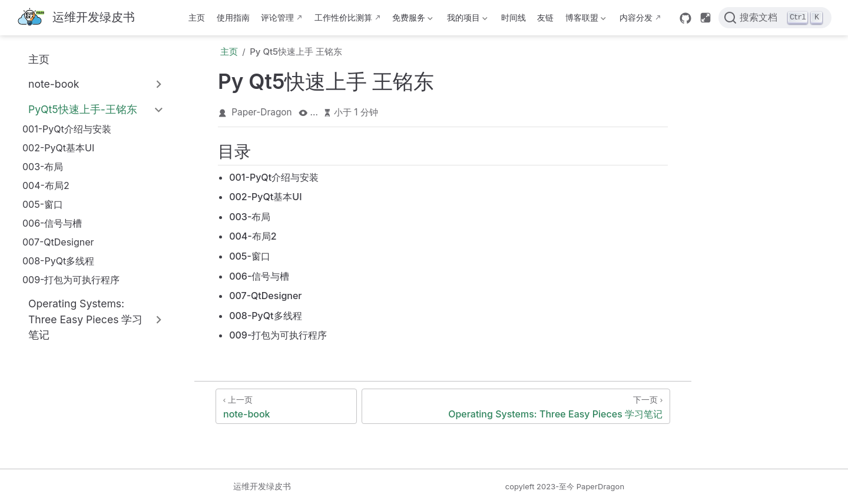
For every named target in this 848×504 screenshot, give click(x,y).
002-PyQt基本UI (58, 148)
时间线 (514, 17)
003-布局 (43, 167)
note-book (54, 84)
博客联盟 (584, 20)
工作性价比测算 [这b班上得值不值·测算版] (343, 17)
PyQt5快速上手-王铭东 (83, 109)
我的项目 (466, 20)
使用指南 (233, 17)
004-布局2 (46, 185)
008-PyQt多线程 (58, 261)
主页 (197, 17)
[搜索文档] (775, 18)
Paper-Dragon (261, 112)
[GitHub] (685, 18)
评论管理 (277, 17)
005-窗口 (43, 204)
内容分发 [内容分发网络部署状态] (636, 17)
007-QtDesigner (58, 242)
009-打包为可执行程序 (71, 280)
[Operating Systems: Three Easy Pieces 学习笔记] (516, 406)
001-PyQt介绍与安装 (67, 129)
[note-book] (286, 406)
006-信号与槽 (52, 223)
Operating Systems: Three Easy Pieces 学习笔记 (85, 319)
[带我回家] (76, 18)
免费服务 (412, 20)
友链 (545, 17)
